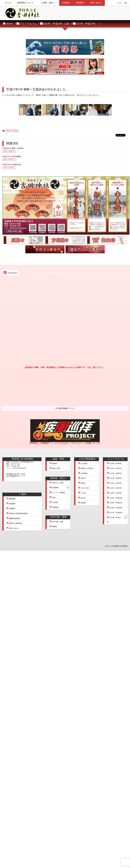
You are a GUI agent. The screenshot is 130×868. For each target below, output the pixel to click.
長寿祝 (82, 503)
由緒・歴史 (55, 468)
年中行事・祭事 (56, 522)
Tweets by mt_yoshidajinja (56, 273)
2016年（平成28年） (9, 151)
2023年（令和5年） (115, 478)
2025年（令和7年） (115, 468)
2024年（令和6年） (115, 473)
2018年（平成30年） (115, 508)
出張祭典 (54, 488)
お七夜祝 (83, 464)
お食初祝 (83, 473)
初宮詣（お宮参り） (87, 468)
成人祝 (82, 498)
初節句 (82, 483)
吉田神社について (25, 3)
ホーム (8, 3)
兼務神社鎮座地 (13, 518)
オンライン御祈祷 (57, 493)
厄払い (53, 498)
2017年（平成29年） (115, 513)
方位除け (54, 502)
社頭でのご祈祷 (56, 483)
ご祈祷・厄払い (48, 3)
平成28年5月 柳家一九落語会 (13, 148)
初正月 (82, 478)
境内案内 (80, 3)
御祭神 (53, 464)
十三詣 (82, 493)
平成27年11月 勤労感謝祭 (12, 157)
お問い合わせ (96, 3)
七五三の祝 (83, 488)
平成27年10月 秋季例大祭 (12, 165)
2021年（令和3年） (115, 488)
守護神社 (54, 507)
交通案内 (66, 3)
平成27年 (8, 131)
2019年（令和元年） (115, 498)
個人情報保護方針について (16, 476)
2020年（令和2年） (115, 493)
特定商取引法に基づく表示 (16, 474)
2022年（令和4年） (115, 483)
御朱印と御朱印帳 (14, 523)
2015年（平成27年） (9, 159)
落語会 (16, 131)
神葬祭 (53, 527)
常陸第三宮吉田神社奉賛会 (17, 514)
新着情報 (11, 499)
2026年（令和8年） (115, 464)
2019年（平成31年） (115, 503)
